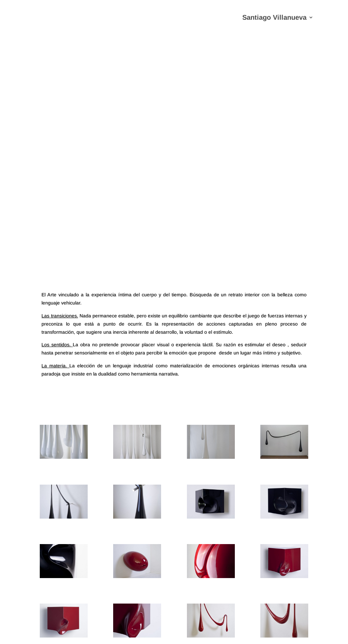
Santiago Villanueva (274, 18)
